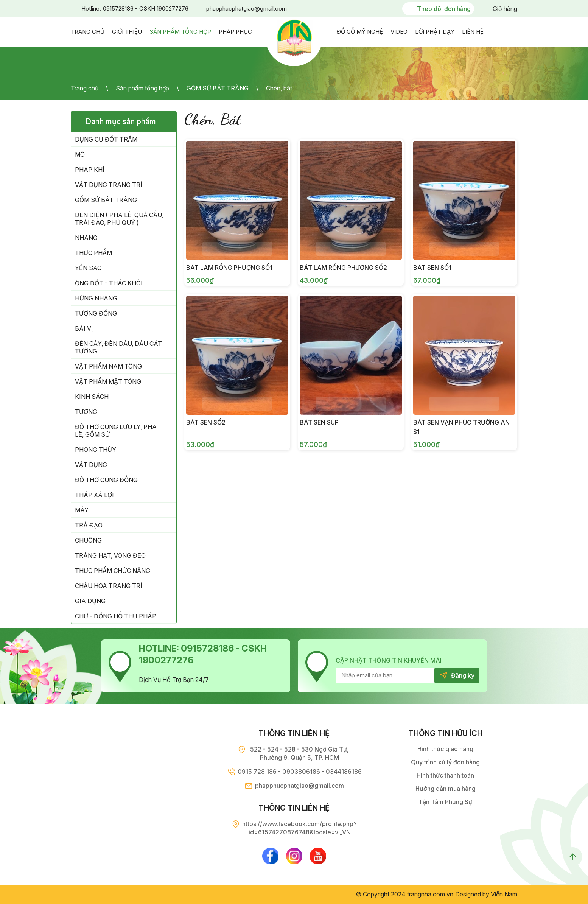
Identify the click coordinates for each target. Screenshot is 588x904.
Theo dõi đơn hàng (444, 9)
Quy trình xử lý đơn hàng (445, 762)
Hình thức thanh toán (445, 775)
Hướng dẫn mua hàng (446, 789)
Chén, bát (279, 88)
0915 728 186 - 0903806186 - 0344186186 (300, 772)
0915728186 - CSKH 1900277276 (146, 9)
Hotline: (91, 9)
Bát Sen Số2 (206, 422)
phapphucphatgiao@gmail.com (247, 9)
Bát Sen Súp (319, 422)
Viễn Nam (504, 895)
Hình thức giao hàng (445, 749)
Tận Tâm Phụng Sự (445, 802)
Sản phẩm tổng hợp (142, 88)
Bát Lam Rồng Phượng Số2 (343, 268)
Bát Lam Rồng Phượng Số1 (229, 268)
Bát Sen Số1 (432, 268)
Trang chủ (85, 88)
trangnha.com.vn (430, 895)
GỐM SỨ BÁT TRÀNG (218, 88)
